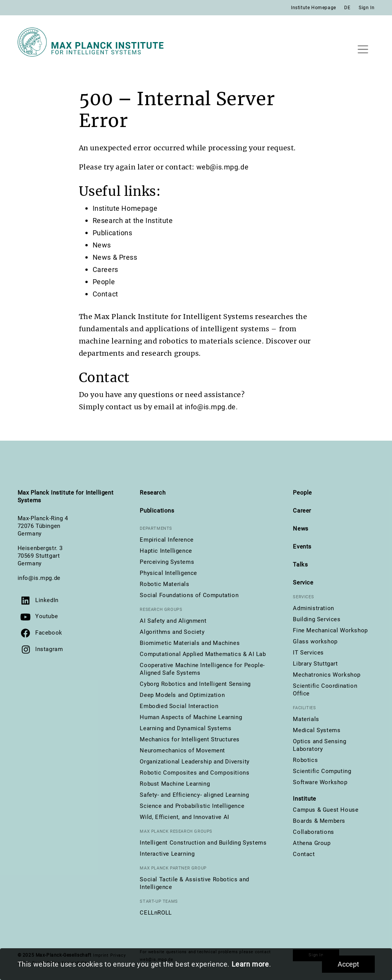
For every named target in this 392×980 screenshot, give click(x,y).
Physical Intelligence (168, 573)
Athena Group (312, 843)
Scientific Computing (322, 771)
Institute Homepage (314, 8)
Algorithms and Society (172, 632)
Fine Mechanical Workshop (330, 630)
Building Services (317, 619)
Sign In (367, 8)
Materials (306, 719)
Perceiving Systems (167, 562)
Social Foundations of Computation (189, 595)
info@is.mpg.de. (212, 407)
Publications (113, 233)
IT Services (308, 653)
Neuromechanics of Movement (182, 750)
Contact (105, 294)
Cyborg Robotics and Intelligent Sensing (195, 684)
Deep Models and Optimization (182, 695)
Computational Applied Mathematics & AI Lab (203, 654)
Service (303, 583)
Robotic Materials (164, 584)
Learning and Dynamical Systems (185, 728)
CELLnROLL (156, 913)
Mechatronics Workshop (327, 675)
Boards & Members (319, 821)
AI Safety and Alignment (173, 621)
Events (302, 547)
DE (347, 8)
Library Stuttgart (315, 664)
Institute (304, 799)
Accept (348, 964)
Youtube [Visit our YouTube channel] (47, 616)
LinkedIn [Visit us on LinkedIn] (47, 600)
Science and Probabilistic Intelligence (192, 806)
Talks (300, 565)
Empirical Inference (167, 540)
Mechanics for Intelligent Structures (190, 739)
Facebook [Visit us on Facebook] (49, 633)
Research (153, 493)
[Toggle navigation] (363, 49)
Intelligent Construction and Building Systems (203, 843)
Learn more (250, 964)
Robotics (305, 760)
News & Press (115, 257)
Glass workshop (315, 641)
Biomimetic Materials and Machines (190, 643)
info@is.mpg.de (39, 578)
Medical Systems (317, 730)
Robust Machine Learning (175, 784)
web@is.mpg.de (223, 167)
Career (302, 511)
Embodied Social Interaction (179, 706)
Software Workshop (320, 782)
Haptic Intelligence (166, 551)
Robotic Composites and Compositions (194, 773)
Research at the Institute (133, 221)
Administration (313, 608)
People (104, 282)
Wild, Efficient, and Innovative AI (184, 817)
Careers (105, 269)
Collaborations (313, 832)
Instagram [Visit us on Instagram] (49, 649)
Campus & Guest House (326, 810)
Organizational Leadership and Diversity (194, 762)
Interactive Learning (167, 854)
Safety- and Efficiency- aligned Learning (194, 795)
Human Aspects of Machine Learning (191, 717)
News (102, 245)
